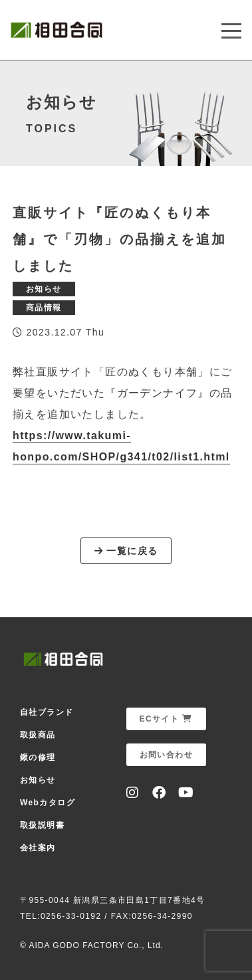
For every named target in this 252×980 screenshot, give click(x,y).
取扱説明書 (42, 825)
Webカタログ (48, 803)
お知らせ (38, 780)
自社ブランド (47, 712)
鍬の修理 (38, 757)
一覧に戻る (126, 551)
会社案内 (38, 848)
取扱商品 (38, 735)
